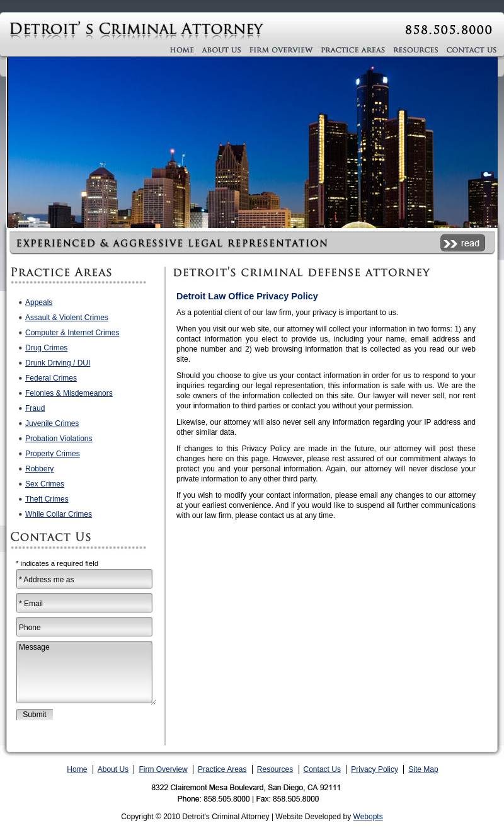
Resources (275, 769)
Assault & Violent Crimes (67, 318)
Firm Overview (163, 769)
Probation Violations (59, 439)
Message (86, 673)
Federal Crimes (51, 378)
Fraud (35, 408)
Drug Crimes (46, 348)
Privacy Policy (375, 769)
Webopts (368, 817)
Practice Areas (222, 769)
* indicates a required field (57, 563)
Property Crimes (53, 454)
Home (77, 769)
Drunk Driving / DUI (58, 363)
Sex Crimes (45, 484)
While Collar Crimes (59, 514)
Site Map (423, 769)
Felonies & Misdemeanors (69, 393)
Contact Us (322, 769)
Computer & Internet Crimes (72, 333)
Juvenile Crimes (52, 423)
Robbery (39, 469)
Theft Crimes (47, 499)
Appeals (39, 302)
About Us (113, 769)
